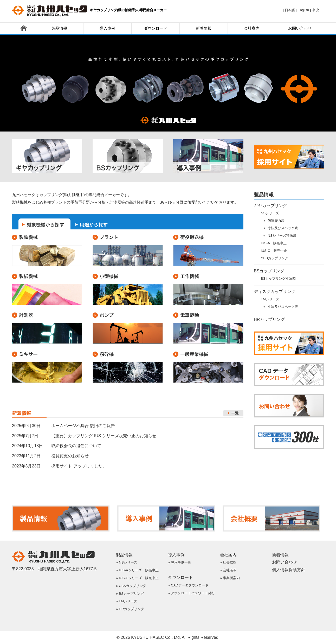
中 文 (316, 10)
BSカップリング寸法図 (278, 279)
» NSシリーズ (127, 562)
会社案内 (252, 28)
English (303, 10)
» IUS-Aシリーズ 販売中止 (137, 570)
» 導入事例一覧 (180, 562)
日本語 (290, 10)
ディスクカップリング (275, 292)
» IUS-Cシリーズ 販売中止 (137, 578)
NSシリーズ (270, 213)
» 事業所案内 (230, 578)
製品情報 (59, 28)
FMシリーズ (270, 299)
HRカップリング (269, 319)
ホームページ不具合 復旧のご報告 (83, 426)
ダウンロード (156, 28)
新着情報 (204, 28)
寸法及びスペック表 (283, 228)
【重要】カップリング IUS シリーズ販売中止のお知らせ (104, 436)
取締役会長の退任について (76, 446)
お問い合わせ (300, 28)
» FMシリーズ (127, 601)
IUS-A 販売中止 (274, 243)
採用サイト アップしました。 (79, 466)
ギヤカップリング (270, 206)
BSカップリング (269, 271)
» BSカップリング (130, 594)
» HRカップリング (130, 609)
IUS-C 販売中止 (274, 251)
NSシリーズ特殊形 (282, 236)
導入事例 (107, 28)
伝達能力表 (276, 221)
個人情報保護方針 (289, 570)
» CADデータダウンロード (188, 585)
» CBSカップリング (131, 586)
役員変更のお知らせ (70, 456)
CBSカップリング (274, 258)
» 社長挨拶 (228, 562)
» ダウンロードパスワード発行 (191, 593)
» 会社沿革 (228, 570)
